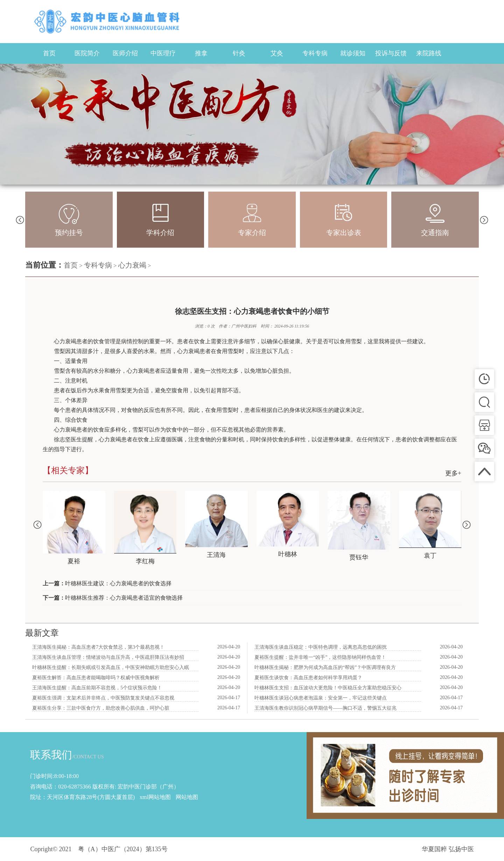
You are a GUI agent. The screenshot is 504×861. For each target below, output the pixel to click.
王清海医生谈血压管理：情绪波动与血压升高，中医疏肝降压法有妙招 (108, 657)
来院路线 (429, 53)
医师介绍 (125, 53)
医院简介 (87, 53)
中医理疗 (163, 53)
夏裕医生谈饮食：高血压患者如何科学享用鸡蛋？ (308, 678)
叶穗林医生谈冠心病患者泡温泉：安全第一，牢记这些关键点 (321, 698)
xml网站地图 (155, 797)
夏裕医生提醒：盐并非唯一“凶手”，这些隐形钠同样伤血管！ (320, 657)
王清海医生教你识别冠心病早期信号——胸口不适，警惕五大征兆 (325, 708)
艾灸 (277, 53)
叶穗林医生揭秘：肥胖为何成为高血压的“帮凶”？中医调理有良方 (325, 667)
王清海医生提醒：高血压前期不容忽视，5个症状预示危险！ (97, 688)
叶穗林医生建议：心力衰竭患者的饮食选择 (118, 583)
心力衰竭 (132, 265)
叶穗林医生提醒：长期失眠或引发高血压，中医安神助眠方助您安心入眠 (111, 667)
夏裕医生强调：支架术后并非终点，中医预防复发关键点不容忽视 (103, 698)
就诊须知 (353, 53)
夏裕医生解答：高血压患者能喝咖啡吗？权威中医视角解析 (96, 678)
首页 (49, 53)
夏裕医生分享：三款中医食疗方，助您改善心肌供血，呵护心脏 (101, 708)
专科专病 (315, 53)
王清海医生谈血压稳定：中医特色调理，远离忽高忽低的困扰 (321, 647)
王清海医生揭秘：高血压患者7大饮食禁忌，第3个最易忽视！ (98, 647)
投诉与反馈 (391, 53)
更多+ (453, 473)
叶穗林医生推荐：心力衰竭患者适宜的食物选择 (124, 598)
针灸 (239, 53)
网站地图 (187, 797)
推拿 (201, 53)
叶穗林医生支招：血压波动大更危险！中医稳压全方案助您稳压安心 (328, 688)
